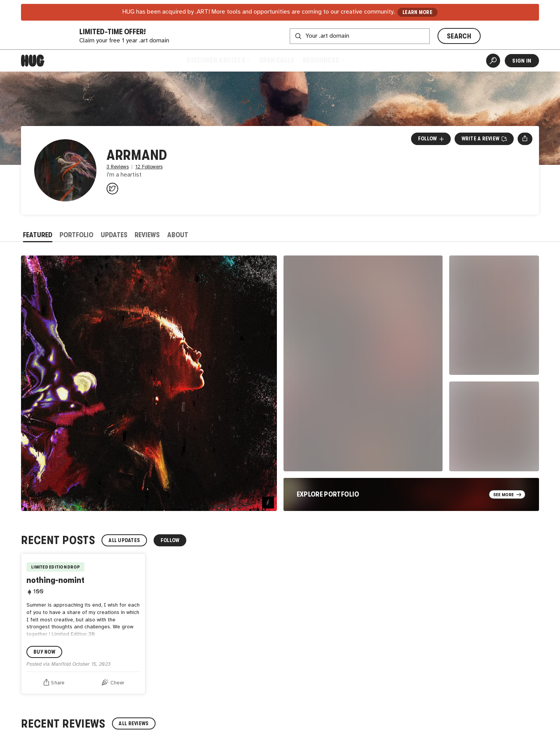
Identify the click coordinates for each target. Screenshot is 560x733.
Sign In (522, 61)
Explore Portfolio (328, 494)
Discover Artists (218, 60)
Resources (323, 60)
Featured (38, 235)
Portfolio (76, 235)
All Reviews (134, 723)
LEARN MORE (417, 12)
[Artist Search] (493, 61)
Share (54, 682)
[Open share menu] (525, 139)
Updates (114, 235)
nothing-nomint (55, 580)
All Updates (124, 540)
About (178, 235)
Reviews (147, 235)
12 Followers (149, 167)
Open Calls (277, 60)
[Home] (33, 61)
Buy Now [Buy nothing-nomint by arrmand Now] (44, 652)
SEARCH (459, 36)
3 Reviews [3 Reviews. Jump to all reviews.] (118, 167)
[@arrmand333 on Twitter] (112, 189)
